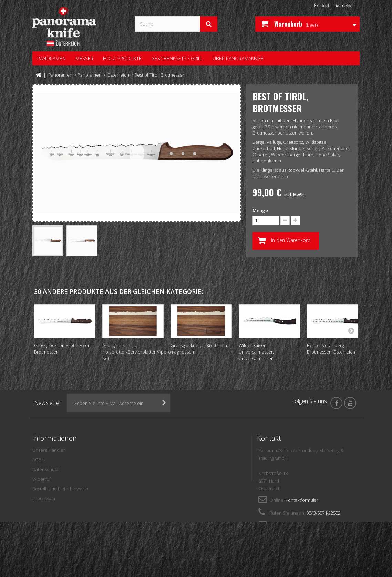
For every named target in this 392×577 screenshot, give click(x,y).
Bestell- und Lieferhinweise (60, 489)
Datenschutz (45, 469)
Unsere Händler (49, 450)
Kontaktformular (302, 500)
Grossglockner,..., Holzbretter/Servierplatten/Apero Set (137, 352)
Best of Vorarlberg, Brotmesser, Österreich (331, 349)
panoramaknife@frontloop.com (316, 526)
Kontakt (321, 6)
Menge (260, 210)
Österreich (118, 75)
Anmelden (345, 6)
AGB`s (38, 460)
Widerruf (42, 479)
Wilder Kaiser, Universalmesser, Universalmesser (256, 352)
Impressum (44, 498)
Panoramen (60, 75)
